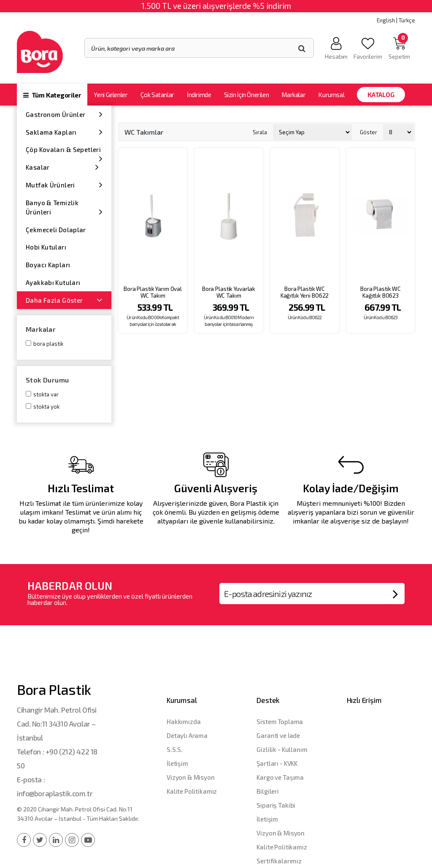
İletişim (177, 763)
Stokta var (46, 394)
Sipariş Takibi (276, 805)
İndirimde (199, 95)
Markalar (293, 95)
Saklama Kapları (64, 132)
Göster (369, 132)
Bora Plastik (48, 344)
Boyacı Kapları (48, 265)
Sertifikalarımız (279, 861)
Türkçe (407, 20)
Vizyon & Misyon (191, 777)
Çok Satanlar (157, 95)
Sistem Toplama (280, 722)
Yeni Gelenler (111, 95)
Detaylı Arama (187, 735)
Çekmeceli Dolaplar (56, 230)
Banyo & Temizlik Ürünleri (64, 208)
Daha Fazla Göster (64, 300)
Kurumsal (331, 95)
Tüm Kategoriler (52, 95)
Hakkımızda (184, 722)
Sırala (260, 132)
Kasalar (62, 167)
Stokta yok (46, 407)
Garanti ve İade (278, 735)
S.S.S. (175, 749)
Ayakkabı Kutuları (53, 282)
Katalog (381, 95)
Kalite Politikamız (192, 791)
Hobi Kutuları (46, 247)
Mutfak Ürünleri (64, 185)
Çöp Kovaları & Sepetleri (64, 152)
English (386, 20)
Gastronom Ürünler (64, 114)
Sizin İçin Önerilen (247, 95)
